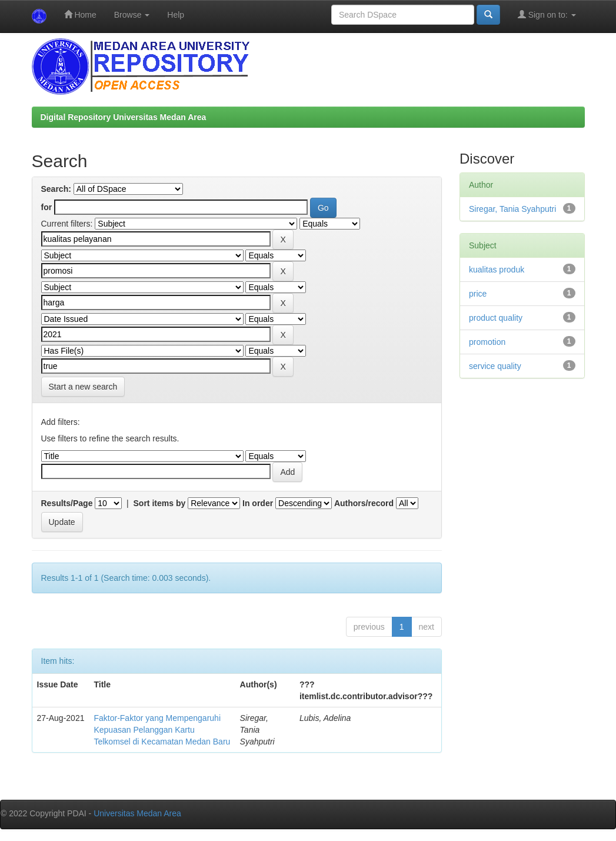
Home (80, 14)
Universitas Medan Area (137, 813)
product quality (496, 318)
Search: (56, 189)
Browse (132, 15)
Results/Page (67, 503)
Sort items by (160, 503)
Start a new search (83, 387)
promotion (487, 342)
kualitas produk (497, 270)
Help (176, 15)
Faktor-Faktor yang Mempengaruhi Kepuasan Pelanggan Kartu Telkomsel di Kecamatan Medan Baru (162, 730)
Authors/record (364, 503)
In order (258, 503)
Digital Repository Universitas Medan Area (124, 117)
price (478, 294)
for (47, 207)
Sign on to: (547, 14)
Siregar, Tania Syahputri (512, 209)
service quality (495, 366)
